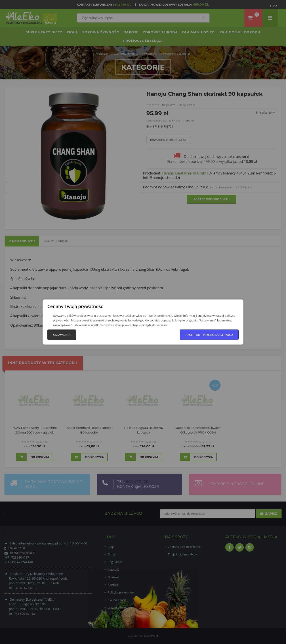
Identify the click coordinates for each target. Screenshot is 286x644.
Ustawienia (62, 335)
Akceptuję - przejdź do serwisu (209, 335)
